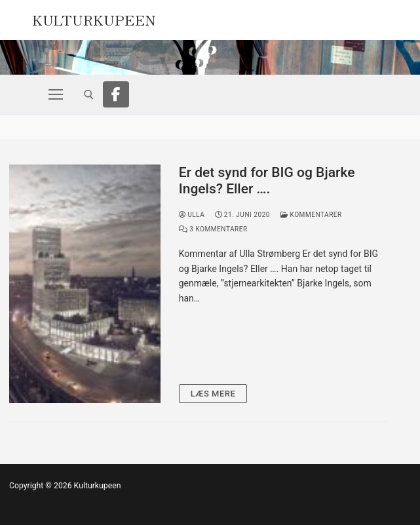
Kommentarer (311, 215)
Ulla (192, 215)
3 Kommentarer (213, 229)
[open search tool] (89, 95)
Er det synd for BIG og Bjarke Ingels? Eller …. (267, 181)
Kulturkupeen (94, 18)
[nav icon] (56, 94)
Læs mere (213, 394)
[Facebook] (116, 94)
